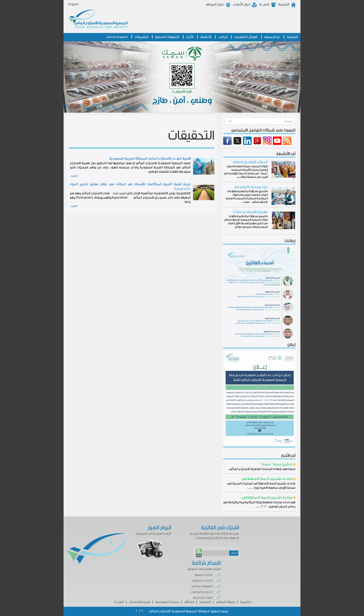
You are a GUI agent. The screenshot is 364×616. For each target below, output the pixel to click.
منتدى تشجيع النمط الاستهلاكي (267, 479)
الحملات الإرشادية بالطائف (250, 162)
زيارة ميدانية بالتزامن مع (251, 187)
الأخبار (190, 37)
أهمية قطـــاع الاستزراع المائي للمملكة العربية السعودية (150, 159)
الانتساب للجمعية (203, 580)
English (73, 4)
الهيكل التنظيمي (246, 37)
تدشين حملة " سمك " (276, 464)
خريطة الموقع (226, 602)
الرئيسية (284, 5)
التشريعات (142, 37)
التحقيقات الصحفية (167, 37)
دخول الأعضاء (242, 5)
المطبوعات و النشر (117, 37)
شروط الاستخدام (140, 602)
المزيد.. (74, 176)
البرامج (223, 37)
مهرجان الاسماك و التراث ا (250, 212)
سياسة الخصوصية (167, 602)
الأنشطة (206, 37)
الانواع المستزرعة (203, 597)
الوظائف (189, 602)
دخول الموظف (215, 5)
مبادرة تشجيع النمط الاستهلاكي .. (266, 498)
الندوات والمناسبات (202, 592)
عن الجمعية (272, 37)
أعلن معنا (205, 602)
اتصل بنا (264, 5)
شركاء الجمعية (204, 575)
